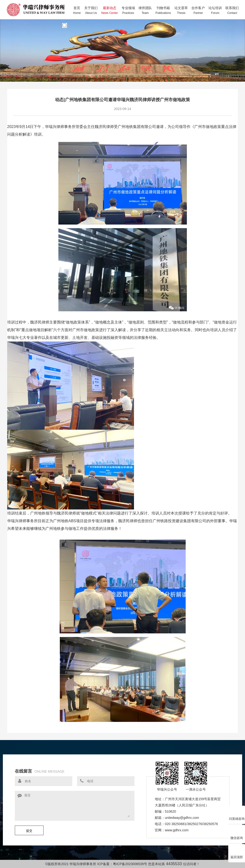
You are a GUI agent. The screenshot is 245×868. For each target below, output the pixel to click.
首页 (77, 10)
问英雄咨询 (237, 814)
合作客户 (198, 10)
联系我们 (232, 10)
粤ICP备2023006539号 (130, 864)
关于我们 (91, 10)
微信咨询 (237, 833)
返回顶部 (237, 853)
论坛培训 (215, 10)
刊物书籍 (163, 10)
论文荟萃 (181, 10)
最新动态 (109, 10)
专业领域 (128, 10)
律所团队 (145, 10)
